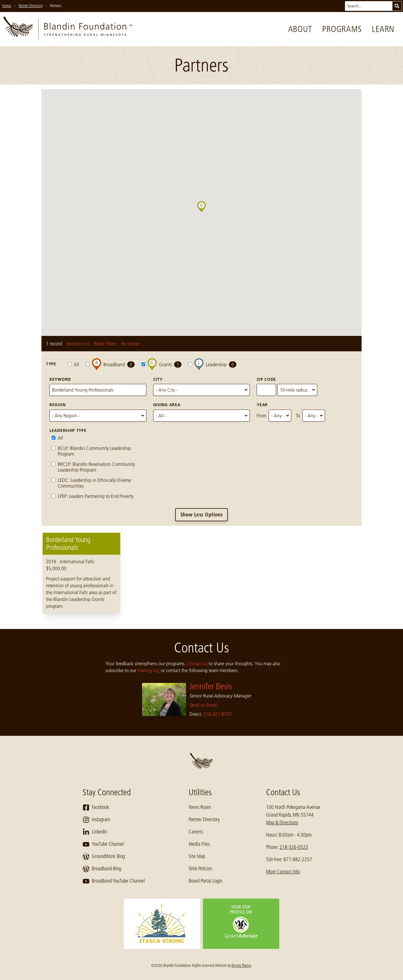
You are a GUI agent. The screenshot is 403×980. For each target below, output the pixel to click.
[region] (202, 573)
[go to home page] (68, 29)
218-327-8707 (218, 714)
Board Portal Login (206, 881)
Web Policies (200, 869)
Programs (342, 29)
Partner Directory (204, 819)
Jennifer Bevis (211, 686)
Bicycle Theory (241, 965)
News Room (200, 807)
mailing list (148, 670)
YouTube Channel (103, 844)
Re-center (130, 344)
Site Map (197, 856)
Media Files (199, 844)
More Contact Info (283, 872)
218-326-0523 (294, 847)
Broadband (110, 364)
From (262, 416)
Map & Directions (282, 823)
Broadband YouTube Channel (114, 881)
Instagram (96, 820)
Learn (383, 29)
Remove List (78, 344)
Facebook (96, 807)
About (300, 29)
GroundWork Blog (104, 857)
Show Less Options (202, 515)
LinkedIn (95, 832)
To (298, 416)
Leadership (212, 364)
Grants (161, 364)
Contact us (197, 664)
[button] (206, 213)
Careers (196, 832)
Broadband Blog (102, 869)
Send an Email (203, 705)
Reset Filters (105, 344)
